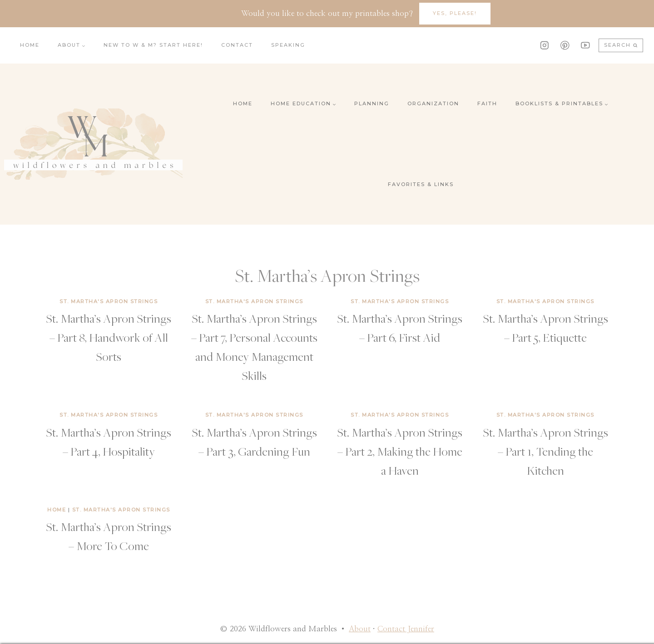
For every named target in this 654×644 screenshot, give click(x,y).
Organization (433, 103)
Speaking (288, 45)
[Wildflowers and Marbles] (93, 144)
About (360, 629)
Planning (372, 103)
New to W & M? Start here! (153, 45)
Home (30, 45)
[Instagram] (544, 45)
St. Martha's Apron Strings (109, 301)
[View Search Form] (621, 46)
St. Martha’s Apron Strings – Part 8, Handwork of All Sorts (109, 337)
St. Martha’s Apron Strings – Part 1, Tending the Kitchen (545, 451)
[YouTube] (585, 45)
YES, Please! (455, 13)
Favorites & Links (421, 184)
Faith (487, 103)
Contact (237, 45)
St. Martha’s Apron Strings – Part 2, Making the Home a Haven (400, 451)
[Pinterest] (565, 45)
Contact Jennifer (406, 629)
